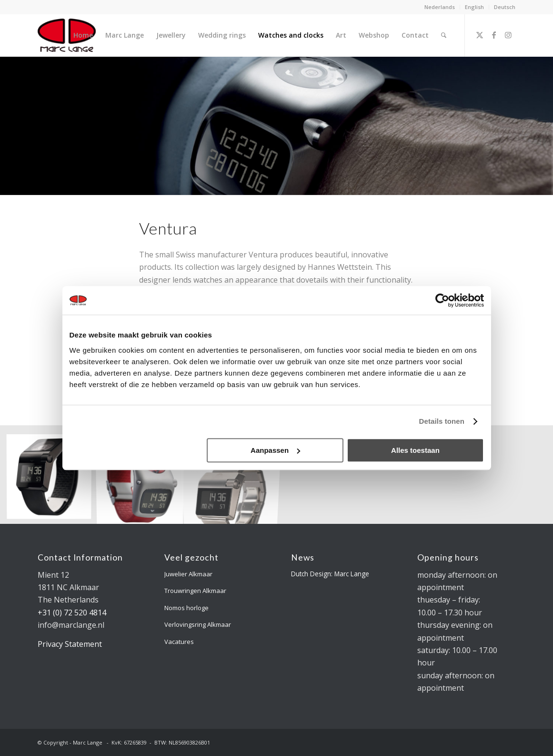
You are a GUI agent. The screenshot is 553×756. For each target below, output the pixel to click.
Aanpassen (275, 450)
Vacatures (179, 642)
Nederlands (440, 7)
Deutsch (505, 7)
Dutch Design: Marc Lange (330, 574)
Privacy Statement (70, 644)
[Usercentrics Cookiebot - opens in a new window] (442, 300)
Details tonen (442, 421)
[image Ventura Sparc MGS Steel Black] (53, 478)
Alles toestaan (415, 450)
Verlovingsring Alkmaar (198, 624)
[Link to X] (480, 35)
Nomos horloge (186, 608)
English (474, 7)
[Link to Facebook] (494, 35)
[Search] (444, 35)
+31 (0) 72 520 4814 (72, 613)
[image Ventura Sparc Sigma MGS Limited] (144, 478)
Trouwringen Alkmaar (195, 591)
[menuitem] (440, 7)
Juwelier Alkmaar (188, 574)
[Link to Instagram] (508, 35)
